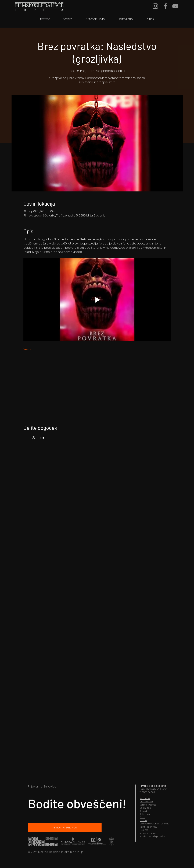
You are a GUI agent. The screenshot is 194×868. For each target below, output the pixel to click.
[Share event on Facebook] (25, 437)
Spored (143, 811)
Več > (27, 349)
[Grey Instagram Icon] (155, 6)
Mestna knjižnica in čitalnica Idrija (61, 852)
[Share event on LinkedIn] (42, 437)
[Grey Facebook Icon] (165, 6)
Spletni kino (145, 814)
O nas (143, 817)
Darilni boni (145, 808)
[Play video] (97, 300)
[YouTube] (175, 6)
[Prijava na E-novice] (65, 827)
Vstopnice (145, 798)
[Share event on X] (34, 437)
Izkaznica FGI (146, 802)
